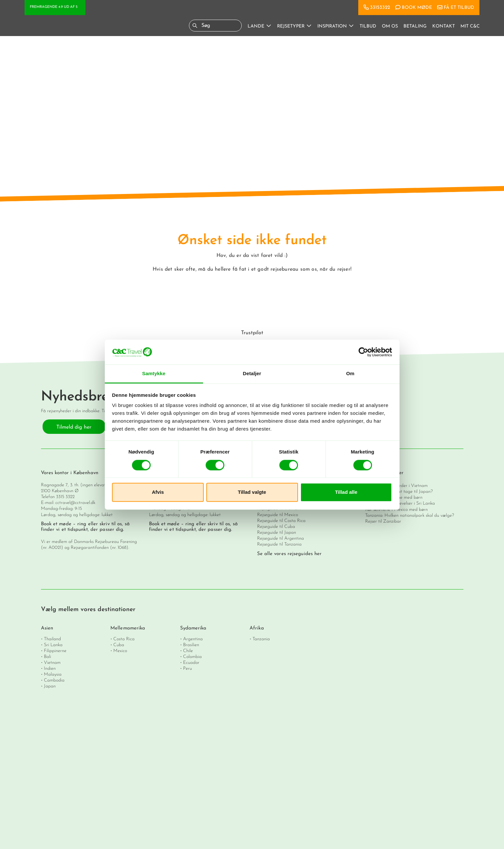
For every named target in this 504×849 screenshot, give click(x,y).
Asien (47, 628)
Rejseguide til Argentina (280, 539)
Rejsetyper (291, 26)
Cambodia (54, 680)
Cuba (119, 645)
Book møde (417, 8)
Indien (50, 668)
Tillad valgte (252, 492)
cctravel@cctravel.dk (75, 503)
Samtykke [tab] (154, 374)
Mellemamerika (128, 628)
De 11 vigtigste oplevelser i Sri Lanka (400, 503)
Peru (187, 668)
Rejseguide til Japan (277, 533)
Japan (50, 686)
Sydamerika (193, 628)
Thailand (52, 639)
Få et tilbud (459, 8)
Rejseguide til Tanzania (279, 544)
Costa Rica (124, 639)
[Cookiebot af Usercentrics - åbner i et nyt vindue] (363, 352)
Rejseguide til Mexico (278, 515)
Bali (47, 656)
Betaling (415, 26)
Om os (390, 26)
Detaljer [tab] (252, 374)
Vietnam (52, 662)
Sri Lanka (53, 645)
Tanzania (261, 639)
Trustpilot (252, 333)
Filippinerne (55, 651)
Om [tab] (350, 374)
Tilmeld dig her (74, 427)
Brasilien (191, 645)
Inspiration (332, 26)
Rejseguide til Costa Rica (281, 521)
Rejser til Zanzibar (383, 521)
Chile (188, 651)
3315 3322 (65, 497)
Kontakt (444, 26)
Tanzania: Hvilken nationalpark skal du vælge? (410, 516)
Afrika (257, 628)
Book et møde (56, 524)
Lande (256, 26)
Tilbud (368, 26)
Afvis (158, 492)
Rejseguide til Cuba (276, 527)
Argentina (193, 639)
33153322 (380, 8)
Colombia (192, 656)
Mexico (120, 651)
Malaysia (53, 674)
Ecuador (191, 662)
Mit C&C (470, 26)
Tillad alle (346, 492)
